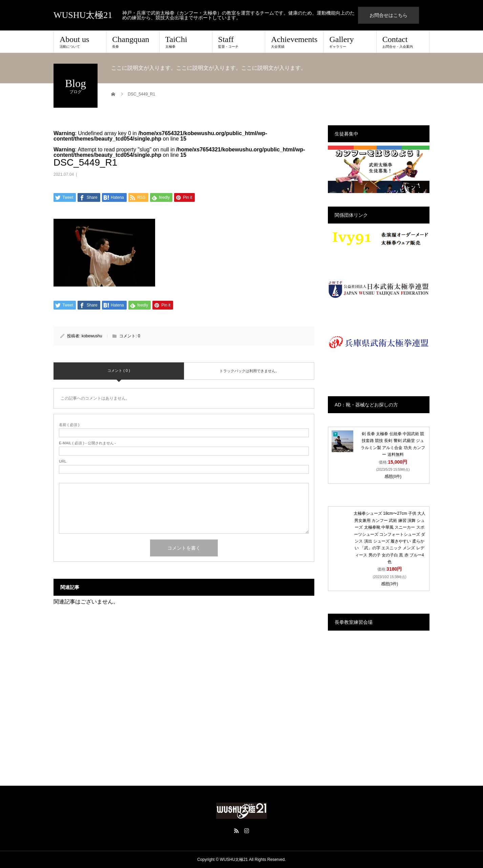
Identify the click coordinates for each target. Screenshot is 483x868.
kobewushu (92, 336)
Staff (239, 42)
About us (80, 42)
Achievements (294, 42)
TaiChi (186, 42)
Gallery (350, 42)
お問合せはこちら (388, 15)
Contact (403, 42)
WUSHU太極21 (83, 15)
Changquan (133, 42)
